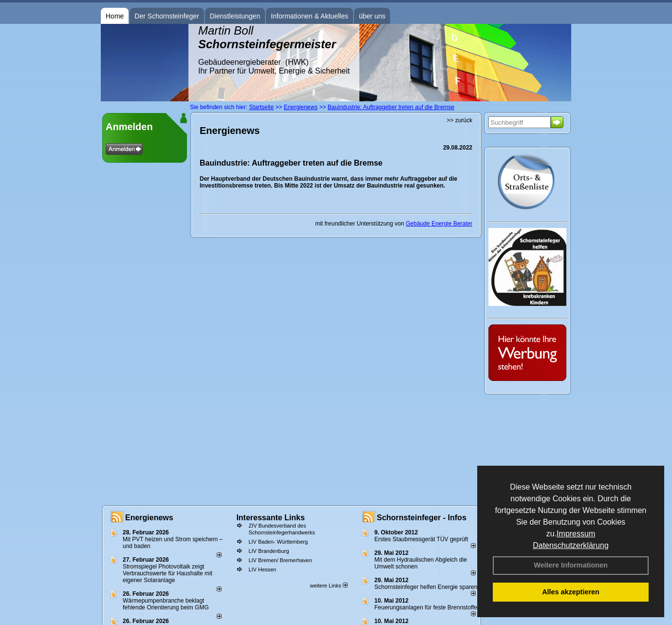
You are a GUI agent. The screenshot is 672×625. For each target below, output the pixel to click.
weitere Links (328, 586)
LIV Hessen (262, 569)
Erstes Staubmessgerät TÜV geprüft (421, 539)
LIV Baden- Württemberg (278, 542)
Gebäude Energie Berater (439, 224)
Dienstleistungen (235, 16)
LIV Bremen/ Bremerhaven (280, 560)
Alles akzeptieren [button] (571, 592)
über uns (372, 16)
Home (115, 16)
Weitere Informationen (571, 565)
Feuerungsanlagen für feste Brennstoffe (426, 607)
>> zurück (459, 120)
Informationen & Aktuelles (309, 16)
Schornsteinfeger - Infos (422, 518)
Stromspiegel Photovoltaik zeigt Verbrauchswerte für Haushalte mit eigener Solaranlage (168, 573)
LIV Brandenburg (269, 551)
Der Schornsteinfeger (167, 16)
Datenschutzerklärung (571, 545)
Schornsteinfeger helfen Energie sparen (426, 587)
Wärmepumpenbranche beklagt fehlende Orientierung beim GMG (166, 604)
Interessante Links (271, 518)
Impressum (576, 534)
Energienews (149, 518)
